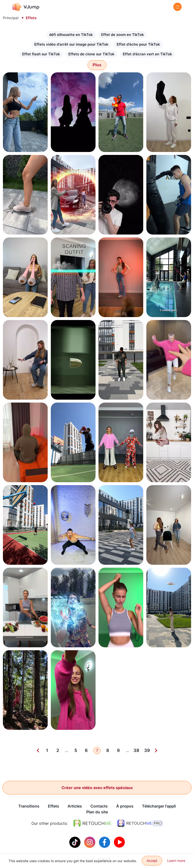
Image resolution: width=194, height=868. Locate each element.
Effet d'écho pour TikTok (138, 44)
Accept (152, 861)
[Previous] (38, 750)
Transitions (29, 806)
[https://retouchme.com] (92, 824)
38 (136, 750)
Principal (11, 18)
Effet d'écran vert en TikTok (147, 54)
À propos (125, 806)
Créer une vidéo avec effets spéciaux (97, 788)
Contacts (99, 806)
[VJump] (26, 7)
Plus (97, 65)
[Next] (156, 750)
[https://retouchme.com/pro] (140, 824)
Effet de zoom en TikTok (123, 35)
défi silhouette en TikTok (71, 35)
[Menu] (177, 7)
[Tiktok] (75, 842)
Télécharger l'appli (159, 806)
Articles (75, 806)
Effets (53, 806)
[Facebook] (105, 842)
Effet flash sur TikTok (41, 54)
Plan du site (97, 812)
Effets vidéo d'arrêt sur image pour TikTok (71, 44)
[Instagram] (90, 842)
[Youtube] (119, 842)
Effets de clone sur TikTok (91, 54)
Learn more (176, 861)
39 (147, 750)
